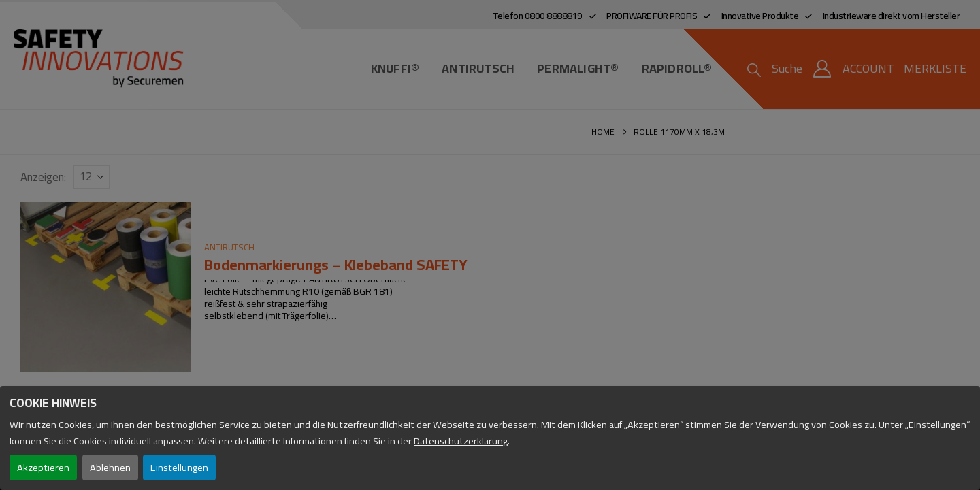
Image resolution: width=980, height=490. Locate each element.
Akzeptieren (43, 467)
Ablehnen (110, 467)
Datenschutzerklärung (461, 441)
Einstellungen (179, 467)
